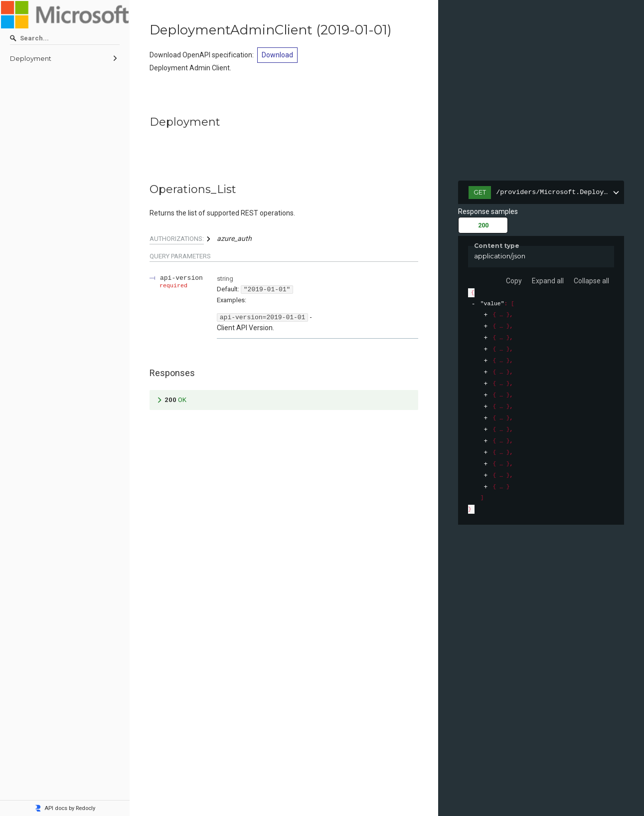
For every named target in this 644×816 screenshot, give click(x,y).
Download (277, 55)
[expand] (486, 315)
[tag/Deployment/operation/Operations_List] (145, 190)
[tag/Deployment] (145, 122)
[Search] (65, 38)
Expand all (548, 281)
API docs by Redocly (65, 808)
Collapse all (591, 281)
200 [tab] (483, 225)
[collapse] (473, 304)
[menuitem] (65, 59)
